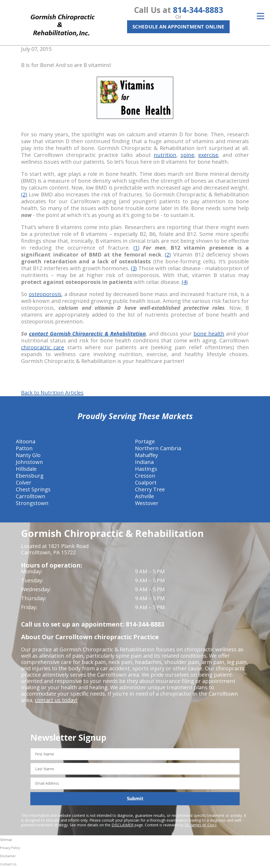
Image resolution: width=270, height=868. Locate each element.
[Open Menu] (261, 16)
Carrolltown (31, 496)
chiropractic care (43, 347)
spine (187, 155)
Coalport (146, 483)
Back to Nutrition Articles (52, 393)
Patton (24, 448)
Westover (147, 503)
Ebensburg (30, 476)
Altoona (26, 441)
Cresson (145, 476)
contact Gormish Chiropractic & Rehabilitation (87, 334)
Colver (24, 483)
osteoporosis (45, 294)
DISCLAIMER (122, 825)
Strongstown (32, 503)
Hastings (146, 469)
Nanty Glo (28, 455)
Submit (135, 798)
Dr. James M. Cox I (200, 825)
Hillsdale (26, 469)
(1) (136, 248)
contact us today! (56, 700)
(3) (134, 268)
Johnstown (29, 462)
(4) (185, 282)
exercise (208, 155)
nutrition (165, 155)
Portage (145, 441)
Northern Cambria (158, 448)
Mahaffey (146, 455)
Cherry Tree (150, 489)
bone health (209, 334)
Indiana (144, 462)
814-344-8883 (198, 10)
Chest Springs (33, 489)
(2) (24, 194)
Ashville (144, 496)
